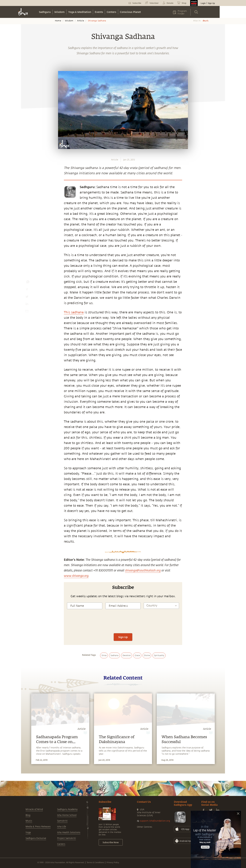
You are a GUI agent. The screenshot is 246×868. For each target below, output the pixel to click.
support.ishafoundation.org (155, 821)
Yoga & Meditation (80, 12)
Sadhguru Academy (67, 809)
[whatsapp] (28, 283)
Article (80, 21)
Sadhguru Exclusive (36, 838)
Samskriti (62, 821)
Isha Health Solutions (69, 832)
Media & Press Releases (38, 827)
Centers (111, 12)
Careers (61, 844)
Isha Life (62, 827)
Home (58, 21)
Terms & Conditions (95, 862)
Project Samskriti (67, 838)
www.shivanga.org (76, 576)
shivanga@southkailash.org (143, 570)
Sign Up (211, 3)
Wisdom (59, 12)
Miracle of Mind (34, 809)
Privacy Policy (113, 862)
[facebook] (27, 290)
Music (29, 821)
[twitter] (27, 297)
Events (99, 12)
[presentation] (123, 624)
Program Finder (182, 12)
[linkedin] (27, 305)
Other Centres (145, 827)
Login (203, 3)
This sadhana (74, 312)
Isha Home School (67, 815)
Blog (28, 815)
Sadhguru (45, 12)
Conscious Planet (130, 12)
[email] (27, 312)
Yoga (28, 832)
